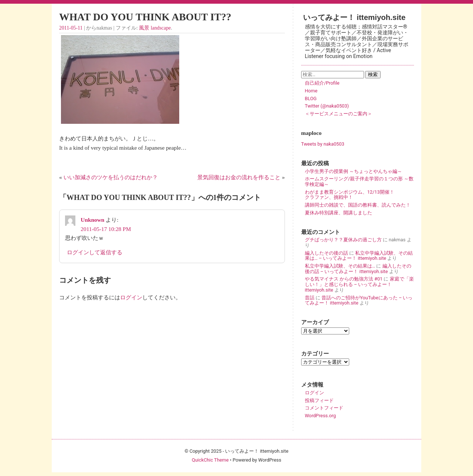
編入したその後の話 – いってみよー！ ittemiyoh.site (358, 269)
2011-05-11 (71, 28)
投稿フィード (319, 400)
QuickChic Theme (210, 460)
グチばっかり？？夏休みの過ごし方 (343, 240)
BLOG (311, 98)
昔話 (310, 298)
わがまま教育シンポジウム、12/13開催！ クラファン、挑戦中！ (359, 195)
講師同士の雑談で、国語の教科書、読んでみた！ (358, 205)
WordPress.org (320, 416)
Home (311, 91)
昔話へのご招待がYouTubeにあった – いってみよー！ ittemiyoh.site (359, 300)
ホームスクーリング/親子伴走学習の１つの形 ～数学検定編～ (359, 181)
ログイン (131, 297)
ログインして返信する (95, 252)
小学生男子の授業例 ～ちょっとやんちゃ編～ (353, 171)
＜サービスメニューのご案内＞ (338, 114)
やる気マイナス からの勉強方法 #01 (344, 279)
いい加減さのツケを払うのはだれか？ (111, 177)
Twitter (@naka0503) (327, 106)
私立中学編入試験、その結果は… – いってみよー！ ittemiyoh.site (359, 256)
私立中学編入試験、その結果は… (340, 266)
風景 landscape (155, 28)
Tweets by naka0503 (323, 144)
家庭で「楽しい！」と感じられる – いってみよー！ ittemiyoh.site (359, 284)
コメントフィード (324, 408)
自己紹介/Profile (322, 83)
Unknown (92, 220)
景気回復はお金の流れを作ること (239, 177)
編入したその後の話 (326, 253)
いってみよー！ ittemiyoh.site (354, 17)
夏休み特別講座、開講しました (338, 213)
